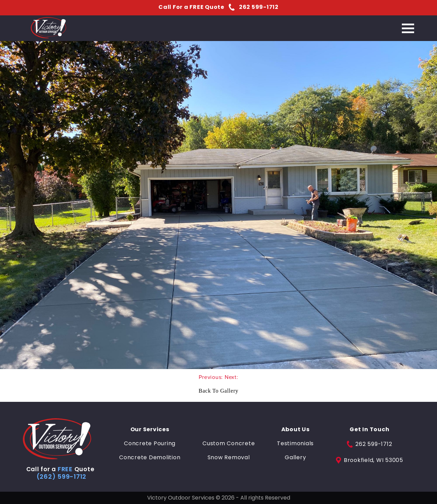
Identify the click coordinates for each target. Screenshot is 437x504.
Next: (231, 377)
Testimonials (295, 444)
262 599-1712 (369, 444)
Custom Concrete (229, 444)
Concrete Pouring (150, 444)
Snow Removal (229, 458)
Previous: (212, 377)
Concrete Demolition (150, 458)
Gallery (295, 458)
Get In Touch (369, 430)
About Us (295, 430)
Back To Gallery (218, 391)
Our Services (150, 430)
